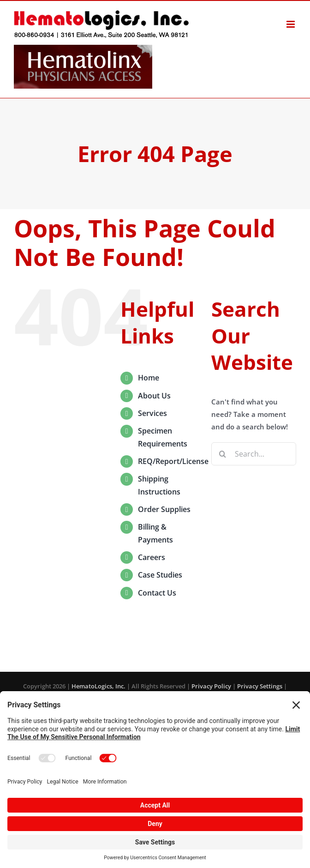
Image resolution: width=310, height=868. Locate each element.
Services (152, 413)
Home (149, 378)
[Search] (223, 454)
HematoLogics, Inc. (98, 686)
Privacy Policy (211, 686)
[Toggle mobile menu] (291, 24)
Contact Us (157, 593)
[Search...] (254, 454)
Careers (152, 557)
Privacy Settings (260, 686)
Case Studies (160, 575)
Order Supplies (164, 509)
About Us (154, 396)
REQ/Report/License (173, 461)
